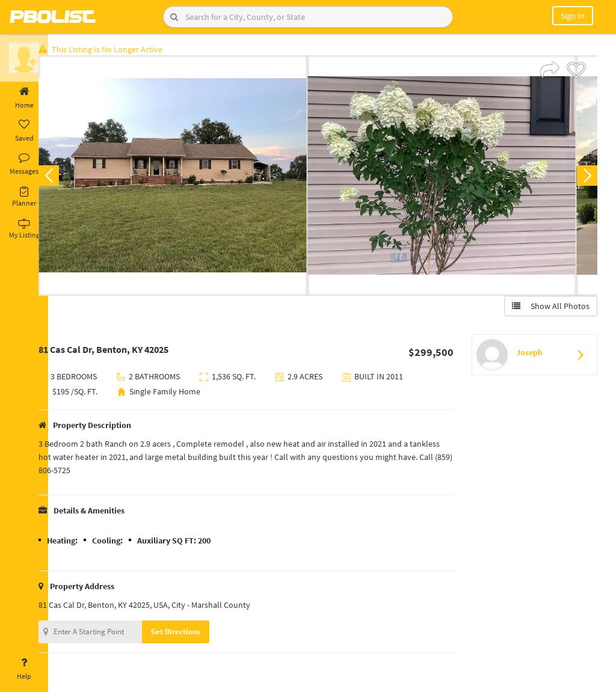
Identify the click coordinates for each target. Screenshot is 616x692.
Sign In (573, 16)
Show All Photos (548, 308)
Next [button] (585, 178)
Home (24, 98)
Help (24, 669)
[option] (192, 178)
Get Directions (194, 634)
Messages (24, 164)
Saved (24, 131)
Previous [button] (67, 178)
